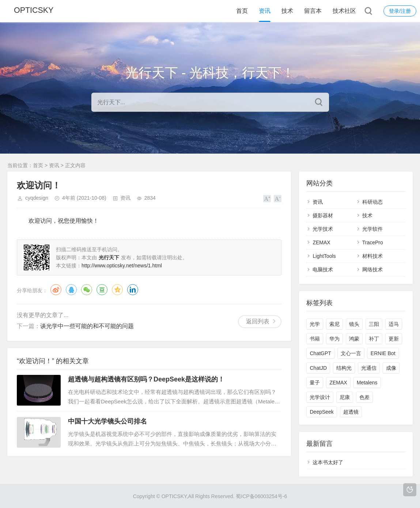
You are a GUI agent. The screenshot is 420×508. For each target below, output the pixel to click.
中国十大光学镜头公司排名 (107, 421)
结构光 (344, 368)
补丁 (374, 339)
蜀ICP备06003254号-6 (261, 496)
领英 (133, 290)
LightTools (324, 256)
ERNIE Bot (383, 353)
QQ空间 (117, 290)
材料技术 (372, 256)
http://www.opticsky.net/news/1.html (122, 266)
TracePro (373, 242)
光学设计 (320, 397)
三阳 (374, 324)
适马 (394, 324)
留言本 (313, 11)
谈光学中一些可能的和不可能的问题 (87, 326)
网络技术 (372, 270)
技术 (287, 11)
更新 (394, 339)
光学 (315, 324)
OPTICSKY (34, 11)
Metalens (367, 383)
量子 (315, 383)
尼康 (345, 397)
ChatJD (318, 368)
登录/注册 (400, 11)
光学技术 (323, 229)
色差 (364, 397)
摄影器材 (323, 215)
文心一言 (351, 353)
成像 (391, 368)
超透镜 (351, 412)
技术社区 (344, 11)
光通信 (369, 368)
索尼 (334, 324)
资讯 (265, 11)
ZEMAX (321, 242)
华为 (334, 339)
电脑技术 (323, 270)
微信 (87, 290)
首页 (242, 11)
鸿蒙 (354, 339)
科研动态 (372, 202)
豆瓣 (102, 290)
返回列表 (258, 321)
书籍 (315, 339)
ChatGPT (320, 353)
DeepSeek (321, 412)
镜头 (354, 324)
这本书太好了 (328, 462)
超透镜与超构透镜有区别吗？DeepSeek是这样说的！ (146, 379)
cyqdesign (37, 198)
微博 (56, 290)
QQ (71, 290)
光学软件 (372, 229)
